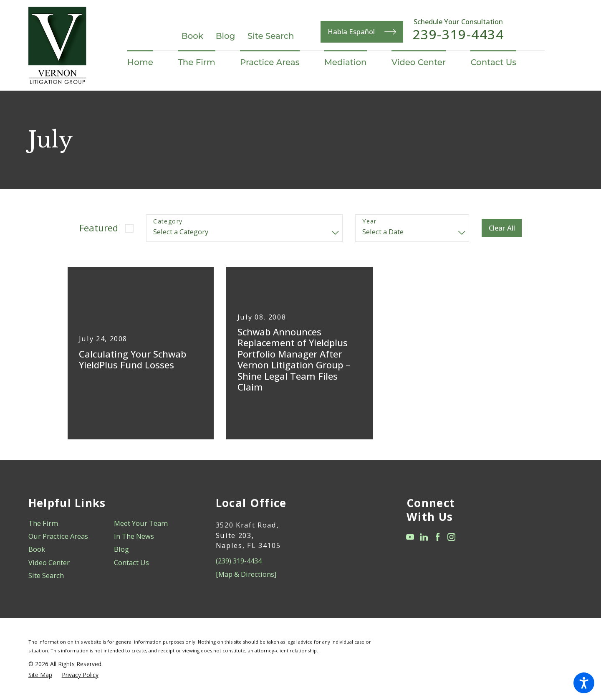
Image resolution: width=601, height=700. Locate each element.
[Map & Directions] (246, 574)
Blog (226, 36)
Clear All (502, 228)
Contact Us (131, 562)
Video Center (49, 562)
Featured (99, 228)
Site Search (271, 36)
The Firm (43, 523)
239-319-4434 (458, 35)
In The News (134, 536)
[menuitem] (146, 63)
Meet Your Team (141, 523)
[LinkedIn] (424, 537)
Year (370, 222)
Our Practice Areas (58, 536)
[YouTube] (410, 537)
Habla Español (362, 32)
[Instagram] (451, 537)
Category (168, 222)
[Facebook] (438, 537)
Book (192, 36)
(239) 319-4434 (239, 561)
